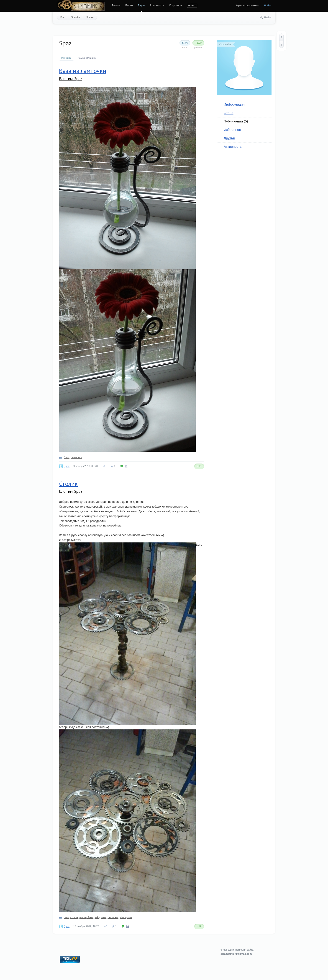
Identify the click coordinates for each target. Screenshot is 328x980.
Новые (90, 17)
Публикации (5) (236, 121)
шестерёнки (86, 917)
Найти (268, 17)
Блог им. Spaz (71, 79)
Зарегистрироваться (247, 5)
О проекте (176, 5)
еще (191, 5)
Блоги (129, 5)
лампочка (76, 457)
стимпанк (113, 917)
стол (66, 917)
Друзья (229, 138)
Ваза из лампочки (83, 71)
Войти (268, 5)
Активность (157, 5)
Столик (68, 484)
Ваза (67, 457)
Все (63, 17)
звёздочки (101, 917)
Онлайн (75, 17)
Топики (116, 5)
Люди (141, 5)
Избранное (232, 130)
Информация (234, 104)
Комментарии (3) (88, 58)
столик (74, 917)
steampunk (126, 917)
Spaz (67, 466)
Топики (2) (67, 58)
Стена (229, 113)
